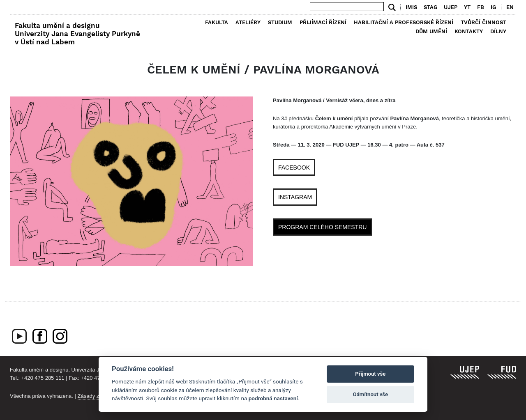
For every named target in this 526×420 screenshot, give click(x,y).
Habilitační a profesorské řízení (404, 22)
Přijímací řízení (323, 22)
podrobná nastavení (273, 398)
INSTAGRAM (295, 197)
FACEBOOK (294, 168)
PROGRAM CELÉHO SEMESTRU (322, 227)
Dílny (498, 31)
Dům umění (431, 31)
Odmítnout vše (370, 394)
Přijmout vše (370, 374)
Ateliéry (248, 22)
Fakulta (217, 22)
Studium (280, 22)
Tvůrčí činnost (483, 22)
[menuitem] (508, 7)
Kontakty (469, 31)
